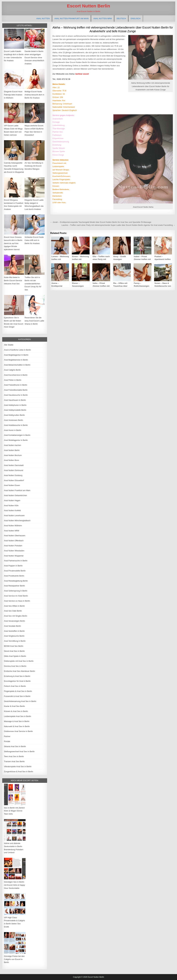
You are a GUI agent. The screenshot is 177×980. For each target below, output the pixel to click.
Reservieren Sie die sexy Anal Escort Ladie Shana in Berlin (34, 321)
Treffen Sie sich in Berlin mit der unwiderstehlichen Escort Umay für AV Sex (33, 284)
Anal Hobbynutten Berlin (14, 415)
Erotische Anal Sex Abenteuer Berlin (20, 671)
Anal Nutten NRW (103, 18)
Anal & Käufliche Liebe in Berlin (17, 350)
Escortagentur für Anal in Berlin (17, 681)
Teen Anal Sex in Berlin (14, 756)
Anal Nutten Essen (12, 485)
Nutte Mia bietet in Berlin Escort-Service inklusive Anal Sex (13, 280)
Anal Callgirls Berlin (12, 370)
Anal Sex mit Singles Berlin (16, 616)
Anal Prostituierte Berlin (14, 576)
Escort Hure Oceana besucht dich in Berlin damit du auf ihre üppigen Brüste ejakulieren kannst (13, 243)
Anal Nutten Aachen (13, 445)
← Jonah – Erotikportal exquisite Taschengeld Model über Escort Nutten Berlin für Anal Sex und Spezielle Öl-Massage (101, 222)
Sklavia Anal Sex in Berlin (15, 746)
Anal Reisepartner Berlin (14, 586)
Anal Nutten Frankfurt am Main (71, 18)
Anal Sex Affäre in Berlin (14, 606)
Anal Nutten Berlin (12, 450)
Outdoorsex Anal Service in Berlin (18, 731)
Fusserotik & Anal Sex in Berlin (17, 696)
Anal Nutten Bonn (12, 460)
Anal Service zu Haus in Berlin (17, 601)
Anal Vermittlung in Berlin (15, 641)
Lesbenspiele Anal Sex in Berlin (18, 716)
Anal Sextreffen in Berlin (14, 631)
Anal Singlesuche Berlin (14, 636)
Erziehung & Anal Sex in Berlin (17, 676)
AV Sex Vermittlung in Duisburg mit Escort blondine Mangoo (34, 166)
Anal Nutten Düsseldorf (14, 480)
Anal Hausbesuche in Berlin (16, 395)
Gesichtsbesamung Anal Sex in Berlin (20, 701)
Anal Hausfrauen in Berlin (15, 400)
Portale (7, 741)
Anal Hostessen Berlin (14, 420)
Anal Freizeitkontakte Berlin (16, 390)
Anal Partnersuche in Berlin (16, 561)
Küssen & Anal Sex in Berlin (16, 711)
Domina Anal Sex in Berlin (15, 666)
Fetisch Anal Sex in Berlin (15, 686)
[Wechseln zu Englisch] (136, 18)
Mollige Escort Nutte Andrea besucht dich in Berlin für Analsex (34, 95)
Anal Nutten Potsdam (13, 546)
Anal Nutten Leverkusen (14, 515)
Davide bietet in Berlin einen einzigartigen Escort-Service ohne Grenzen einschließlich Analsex (34, 57)
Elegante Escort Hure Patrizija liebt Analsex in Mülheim (13, 95)
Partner (7, 736)
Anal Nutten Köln (11, 506)
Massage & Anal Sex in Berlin (17, 721)
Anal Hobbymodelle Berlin (15, 410)
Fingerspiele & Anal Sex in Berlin (18, 691)
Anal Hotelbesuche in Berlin (16, 425)
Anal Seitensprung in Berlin (16, 591)
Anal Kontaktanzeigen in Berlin (17, 435)
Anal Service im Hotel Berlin (16, 596)
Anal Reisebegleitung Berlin (16, 581)
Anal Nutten (43, 18)
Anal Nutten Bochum (13, 455)
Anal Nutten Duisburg (13, 475)
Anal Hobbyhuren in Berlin (15, 405)
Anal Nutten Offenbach (14, 541)
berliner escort (82, 74)
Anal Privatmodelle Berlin (15, 571)
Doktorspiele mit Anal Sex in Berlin (19, 661)
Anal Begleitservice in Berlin (16, 360)
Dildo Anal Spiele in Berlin (15, 656)
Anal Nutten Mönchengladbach (17, 521)
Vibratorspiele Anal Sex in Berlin (18, 766)
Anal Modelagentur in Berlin (16, 440)
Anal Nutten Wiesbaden (14, 551)
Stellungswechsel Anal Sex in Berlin (19, 751)
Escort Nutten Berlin (88, 6)
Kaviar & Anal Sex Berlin (14, 706)
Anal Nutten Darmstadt (14, 465)
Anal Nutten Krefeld (12, 510)
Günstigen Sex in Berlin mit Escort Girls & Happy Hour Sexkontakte (15, 885)
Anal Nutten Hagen (12, 500)
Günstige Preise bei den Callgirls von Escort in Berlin (14, 959)
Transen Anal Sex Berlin (14, 761)
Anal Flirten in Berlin (13, 380)
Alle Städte (9, 345)
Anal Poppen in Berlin (13, 566)
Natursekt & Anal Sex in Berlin (17, 726)
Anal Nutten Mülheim (13, 526)
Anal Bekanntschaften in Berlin (17, 365)
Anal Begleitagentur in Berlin (16, 355)
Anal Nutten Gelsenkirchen (16, 495)
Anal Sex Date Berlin (13, 611)
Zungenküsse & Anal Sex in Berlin (19, 772)
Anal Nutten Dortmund (14, 470)
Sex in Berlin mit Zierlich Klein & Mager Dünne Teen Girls (14, 811)
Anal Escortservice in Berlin (16, 375)
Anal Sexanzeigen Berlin (15, 621)
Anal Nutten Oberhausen (15, 536)
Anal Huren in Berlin (13, 430)
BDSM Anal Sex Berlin (14, 646)
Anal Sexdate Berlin (12, 626)
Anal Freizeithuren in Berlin (16, 385)
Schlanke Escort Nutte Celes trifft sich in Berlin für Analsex (34, 240)
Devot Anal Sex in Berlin (14, 651)
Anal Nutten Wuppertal (14, 556)
